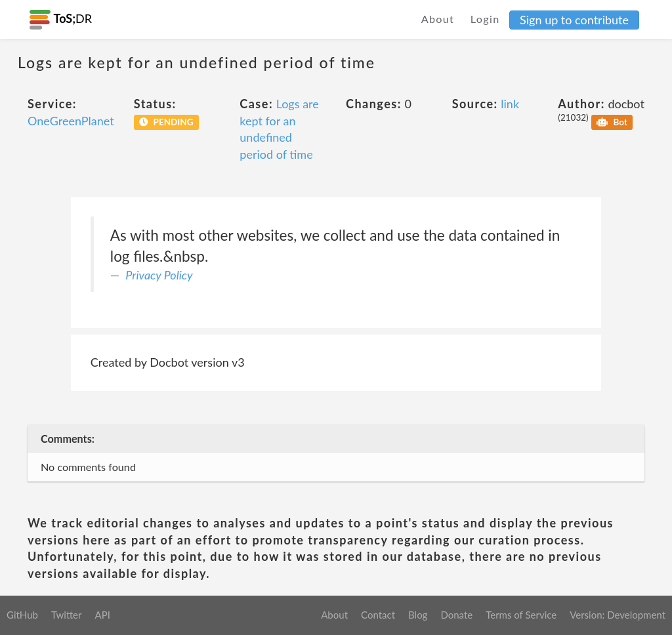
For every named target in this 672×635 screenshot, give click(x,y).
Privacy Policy (159, 275)
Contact (378, 615)
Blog (418, 615)
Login (485, 19)
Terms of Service (521, 615)
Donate (456, 615)
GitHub (22, 615)
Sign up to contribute (574, 20)
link (510, 104)
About (438, 19)
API (102, 615)
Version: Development (618, 615)
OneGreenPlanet (71, 121)
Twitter (67, 615)
